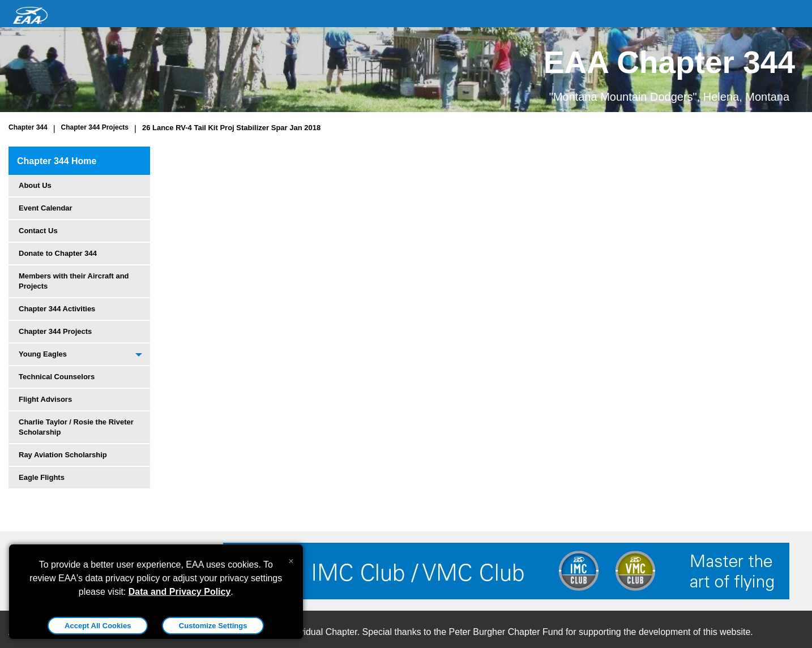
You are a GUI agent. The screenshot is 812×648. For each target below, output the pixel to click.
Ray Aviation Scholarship (63, 455)
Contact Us (38, 231)
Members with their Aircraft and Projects (74, 281)
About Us (35, 185)
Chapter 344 (28, 127)
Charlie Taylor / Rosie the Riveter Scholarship (76, 427)
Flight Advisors (45, 399)
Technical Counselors (57, 377)
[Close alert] (291, 559)
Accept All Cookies (98, 626)
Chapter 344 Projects (95, 127)
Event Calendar (46, 208)
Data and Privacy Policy (180, 592)
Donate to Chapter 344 (58, 253)
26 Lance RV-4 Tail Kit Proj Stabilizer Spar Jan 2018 (231, 128)
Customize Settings (213, 626)
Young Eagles (43, 354)
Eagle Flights (42, 477)
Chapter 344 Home (57, 161)
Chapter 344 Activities (57, 309)
